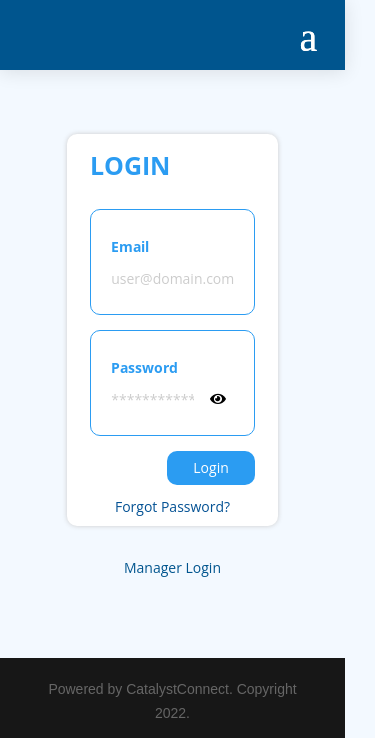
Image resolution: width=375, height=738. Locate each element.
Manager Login (172, 567)
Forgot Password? (172, 506)
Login (210, 467)
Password (144, 367)
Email (130, 246)
